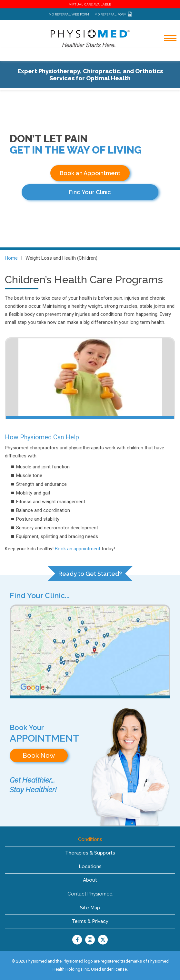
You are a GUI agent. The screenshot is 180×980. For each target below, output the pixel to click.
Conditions (90, 839)
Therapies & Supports (90, 853)
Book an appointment (78, 549)
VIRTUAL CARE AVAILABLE (90, 4)
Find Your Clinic (90, 192)
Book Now (39, 755)
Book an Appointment (90, 173)
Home (11, 258)
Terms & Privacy (90, 921)
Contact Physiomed (90, 894)
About (90, 880)
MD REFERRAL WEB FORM (69, 14)
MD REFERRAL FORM (113, 14)
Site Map (90, 908)
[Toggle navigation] (166, 55)
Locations (90, 866)
